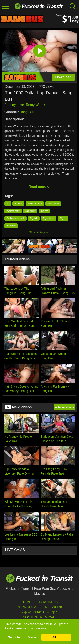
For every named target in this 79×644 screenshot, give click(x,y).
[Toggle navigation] (6, 6)
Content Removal (39, 617)
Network (54, 607)
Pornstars (27, 607)
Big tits (63, 218)
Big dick (34, 218)
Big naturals (49, 218)
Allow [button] (56, 637)
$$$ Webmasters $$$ (39, 612)
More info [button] (14, 637)
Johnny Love (14, 105)
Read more (39, 187)
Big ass (45, 211)
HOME (27, 602)
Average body (13, 211)
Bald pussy (30, 211)
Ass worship (53, 204)
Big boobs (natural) (15, 218)
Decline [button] (33, 637)
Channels (48, 602)
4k (8, 204)
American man (35, 204)
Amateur (19, 204)
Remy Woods (36, 105)
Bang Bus (27, 112)
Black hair (11, 226)
